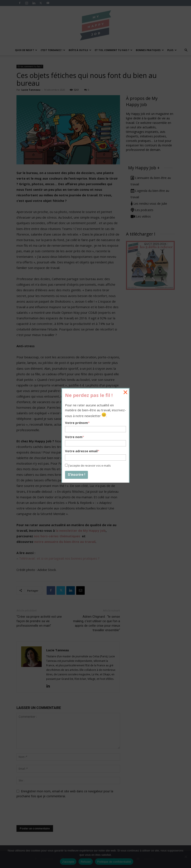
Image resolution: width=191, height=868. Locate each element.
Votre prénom (77, 423)
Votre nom (75, 437)
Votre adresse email (82, 451)
